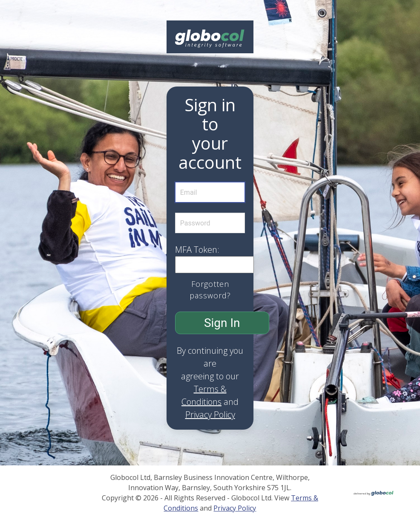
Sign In (222, 323)
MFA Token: (197, 250)
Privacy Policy (210, 415)
